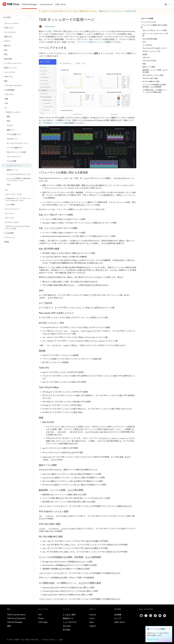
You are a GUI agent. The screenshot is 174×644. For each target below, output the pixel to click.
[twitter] (146, 616)
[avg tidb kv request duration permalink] (70, 512)
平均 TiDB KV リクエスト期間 (153, 75)
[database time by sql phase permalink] (79, 228)
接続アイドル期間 (149, 67)
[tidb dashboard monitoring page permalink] (96, 20)
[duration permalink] (45, 418)
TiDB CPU (146, 58)
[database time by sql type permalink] (75, 215)
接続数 (145, 54)
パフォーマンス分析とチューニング (91, 42)
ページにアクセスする (149, 22)
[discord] (165, 616)
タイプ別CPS (147, 45)
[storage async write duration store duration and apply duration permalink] (103, 557)
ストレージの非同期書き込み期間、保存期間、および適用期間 (155, 86)
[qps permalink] (45, 291)
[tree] (17, 133)
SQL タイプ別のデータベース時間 (154, 30)
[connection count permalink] (47, 351)
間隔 (144, 64)
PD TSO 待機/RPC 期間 (151, 81)
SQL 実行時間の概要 (150, 39)
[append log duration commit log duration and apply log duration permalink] (103, 583)
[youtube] (160, 616)
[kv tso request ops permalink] (66, 323)
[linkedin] (151, 616)
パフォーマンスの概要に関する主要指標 (154, 26)
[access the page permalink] (68, 48)
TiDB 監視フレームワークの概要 (56, 123)
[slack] (155, 616)
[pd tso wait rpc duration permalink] (64, 537)
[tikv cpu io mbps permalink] (60, 387)
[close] (170, 629)
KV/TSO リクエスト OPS (151, 51)
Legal (61, 640)
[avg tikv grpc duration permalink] (62, 524)
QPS (144, 42)
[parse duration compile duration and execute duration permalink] (85, 490)
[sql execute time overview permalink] (61, 249)
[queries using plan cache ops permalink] (76, 313)
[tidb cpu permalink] (51, 368)
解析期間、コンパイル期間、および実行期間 (155, 71)
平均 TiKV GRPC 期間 (150, 78)
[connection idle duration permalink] (58, 465)
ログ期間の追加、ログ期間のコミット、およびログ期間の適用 (155, 91)
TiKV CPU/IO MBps (150, 61)
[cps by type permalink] (54, 303)
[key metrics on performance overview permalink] (90, 173)
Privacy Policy (49, 640)
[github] (141, 616)
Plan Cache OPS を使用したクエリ (155, 48)
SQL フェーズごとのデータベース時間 (155, 35)
